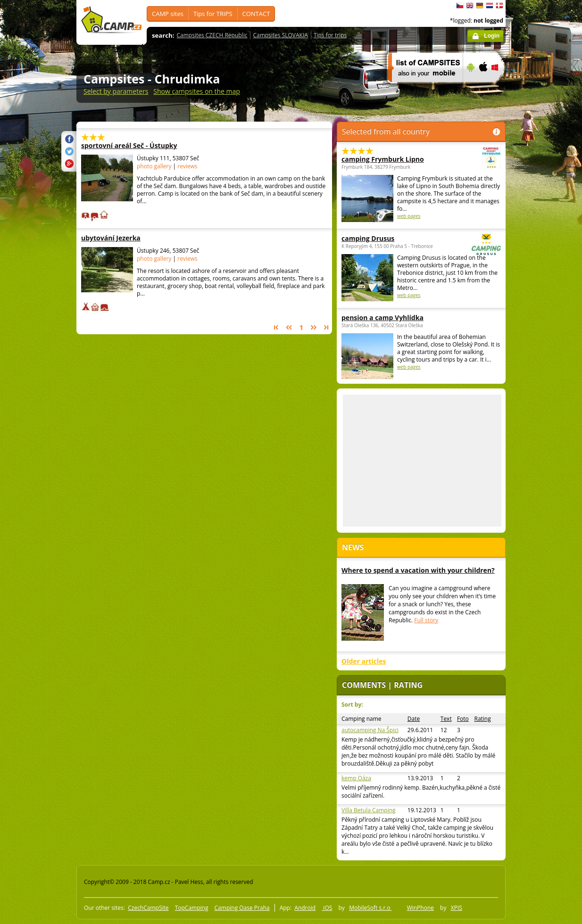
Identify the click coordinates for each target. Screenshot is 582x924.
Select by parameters (116, 91)
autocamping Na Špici (370, 730)
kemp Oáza (356, 778)
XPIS (457, 908)
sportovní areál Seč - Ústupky (140, 145)
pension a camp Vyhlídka (382, 318)
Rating (482, 719)
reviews (187, 166)
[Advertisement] (545, 283)
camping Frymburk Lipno (395, 159)
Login (492, 36)
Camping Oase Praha (242, 908)
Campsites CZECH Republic (212, 35)
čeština (460, 6)
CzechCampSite (148, 908)
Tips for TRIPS (213, 14)
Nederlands (490, 6)
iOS (327, 908)
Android (305, 908)
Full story (426, 620)
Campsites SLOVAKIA (280, 35)
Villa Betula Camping (369, 810)
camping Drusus (395, 238)
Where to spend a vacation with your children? (418, 570)
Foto (463, 719)
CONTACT (256, 14)
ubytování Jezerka (140, 238)
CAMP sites (168, 14)
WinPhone (420, 908)
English (470, 6)
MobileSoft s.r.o (370, 908)
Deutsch (480, 6)
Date (414, 719)
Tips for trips (330, 35)
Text (446, 719)
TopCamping (192, 908)
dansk (499, 6)
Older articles (364, 661)
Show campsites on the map (197, 91)
